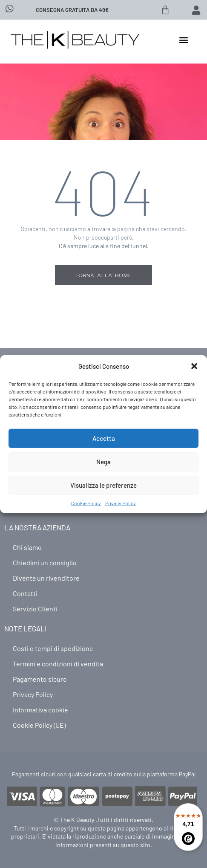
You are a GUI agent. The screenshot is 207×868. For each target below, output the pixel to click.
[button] (194, 366)
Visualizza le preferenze (103, 485)
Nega (103, 462)
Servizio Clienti (35, 609)
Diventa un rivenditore (46, 578)
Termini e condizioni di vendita (58, 664)
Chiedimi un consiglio (45, 563)
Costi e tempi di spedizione (53, 648)
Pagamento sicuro (40, 679)
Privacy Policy (121, 503)
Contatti (25, 593)
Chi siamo (27, 547)
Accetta (104, 438)
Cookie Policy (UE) (39, 725)
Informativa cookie (40, 710)
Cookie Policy (86, 503)
